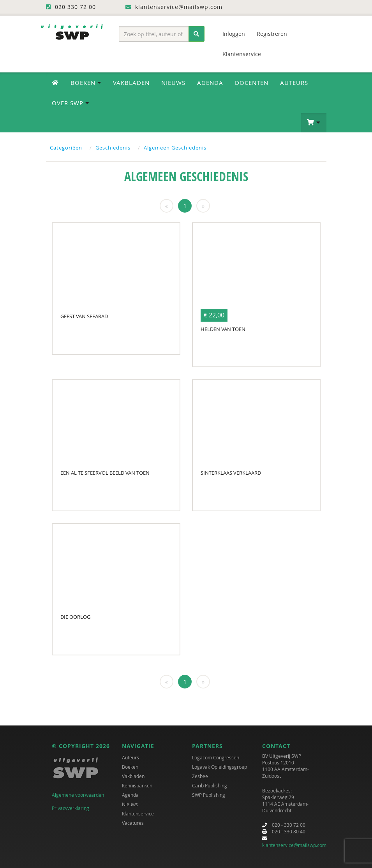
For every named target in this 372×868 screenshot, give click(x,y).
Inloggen (234, 34)
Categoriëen (66, 148)
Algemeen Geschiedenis (175, 148)
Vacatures (133, 823)
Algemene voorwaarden (78, 795)
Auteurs (294, 83)
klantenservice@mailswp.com (294, 845)
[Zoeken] (197, 34)
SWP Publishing (209, 795)
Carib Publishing (210, 785)
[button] (314, 123)
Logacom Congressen (216, 757)
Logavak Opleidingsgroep (219, 767)
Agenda (210, 83)
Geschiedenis (113, 148)
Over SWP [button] (71, 103)
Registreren (272, 34)
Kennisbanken (137, 785)
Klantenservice (242, 54)
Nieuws (173, 83)
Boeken (130, 767)
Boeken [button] (86, 83)
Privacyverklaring (71, 808)
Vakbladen (131, 83)
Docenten (252, 83)
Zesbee (200, 776)
